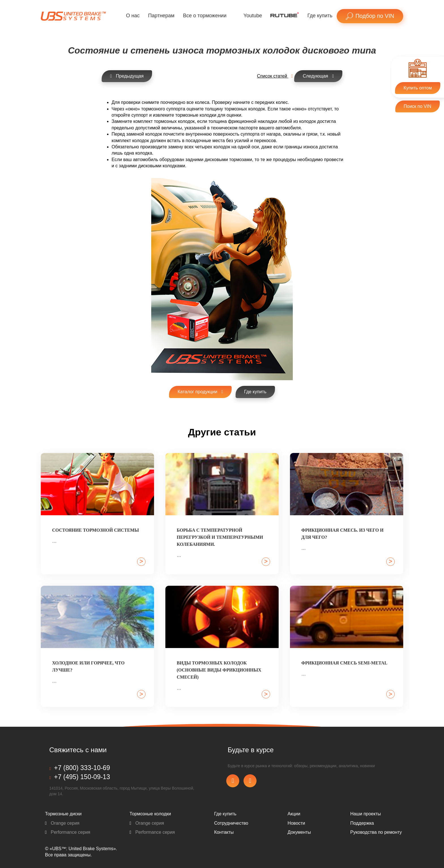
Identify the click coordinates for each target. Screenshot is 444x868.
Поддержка (362, 823)
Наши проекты (366, 814)
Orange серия (62, 823)
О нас (133, 16)
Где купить (320, 16)
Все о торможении (205, 16)
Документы (299, 832)
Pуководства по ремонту (376, 832)
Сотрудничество (231, 823)
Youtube (253, 16)
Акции (294, 814)
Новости (296, 823)
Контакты (224, 832)
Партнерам (161, 16)
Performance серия (68, 832)
